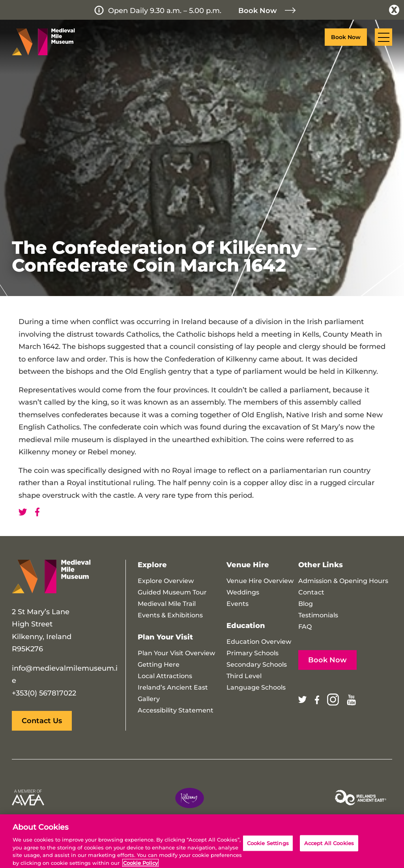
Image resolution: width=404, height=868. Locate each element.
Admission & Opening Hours (343, 581)
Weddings (243, 592)
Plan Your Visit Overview (176, 653)
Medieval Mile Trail (167, 604)
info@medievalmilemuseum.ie (65, 675)
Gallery (149, 699)
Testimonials (318, 615)
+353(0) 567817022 (44, 693)
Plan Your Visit (165, 637)
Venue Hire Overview (260, 581)
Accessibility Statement (176, 710)
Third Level (244, 676)
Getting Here (159, 665)
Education (246, 626)
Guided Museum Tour (172, 592)
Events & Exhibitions (170, 615)
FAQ (305, 627)
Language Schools (256, 687)
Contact (311, 592)
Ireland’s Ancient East (173, 687)
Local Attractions (165, 676)
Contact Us (42, 721)
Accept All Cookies (329, 849)
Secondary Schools (257, 665)
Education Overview (259, 642)
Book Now (258, 11)
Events (238, 604)
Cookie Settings (268, 849)
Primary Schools (252, 653)
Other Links (321, 565)
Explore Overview (166, 581)
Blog (306, 604)
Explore (152, 565)
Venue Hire (248, 565)
